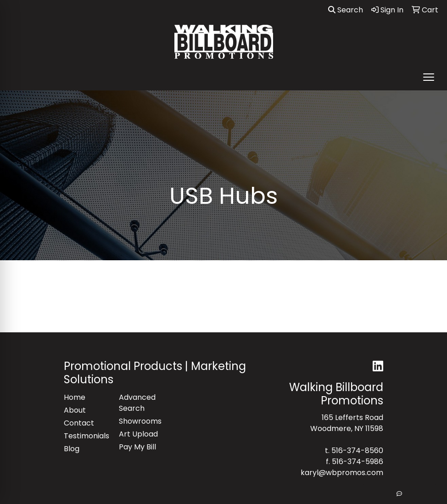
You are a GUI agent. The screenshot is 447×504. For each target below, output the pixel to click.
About (75, 410)
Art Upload (138, 434)
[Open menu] (429, 77)
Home (75, 397)
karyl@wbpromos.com (342, 473)
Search (346, 10)
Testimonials (86, 436)
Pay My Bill (137, 447)
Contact (79, 423)
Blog (72, 449)
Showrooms (140, 421)
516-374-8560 (357, 451)
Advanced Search (137, 403)
